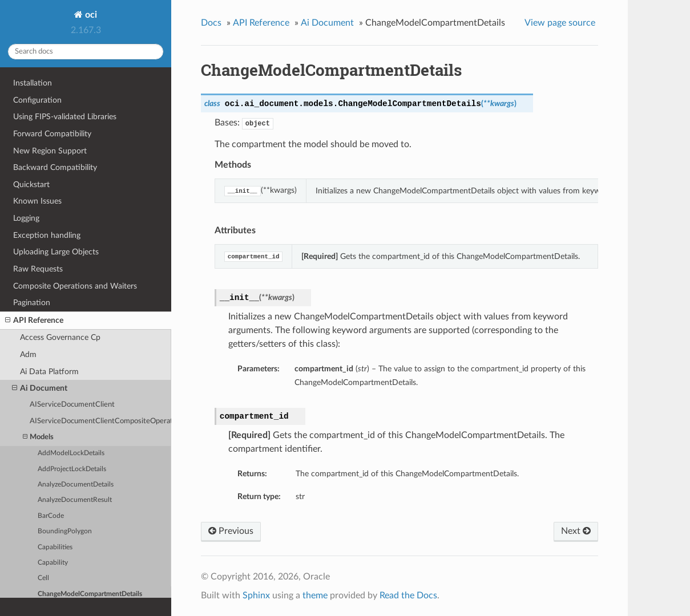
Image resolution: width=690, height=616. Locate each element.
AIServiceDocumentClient (72, 405)
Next (576, 531)
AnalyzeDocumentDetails (76, 485)
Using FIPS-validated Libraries (65, 117)
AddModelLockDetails (71, 453)
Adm (28, 354)
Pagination (32, 303)
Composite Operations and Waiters (75, 286)
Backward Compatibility (55, 167)
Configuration (37, 100)
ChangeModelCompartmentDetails (90, 594)
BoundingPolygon (65, 531)
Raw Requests (38, 269)
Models (38, 437)
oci (90, 15)
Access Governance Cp (60, 337)
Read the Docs (408, 595)
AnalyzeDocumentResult (75, 500)
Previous (231, 531)
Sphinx (256, 595)
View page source (560, 23)
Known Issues (37, 201)
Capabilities (55, 547)
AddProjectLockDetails (72, 469)
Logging (26, 218)
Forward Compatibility (52, 134)
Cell (43, 578)
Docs (211, 23)
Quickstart (31, 185)
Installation (33, 83)
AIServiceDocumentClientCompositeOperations (100, 421)
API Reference (34, 321)
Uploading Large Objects (56, 252)
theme (315, 595)
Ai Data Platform (49, 372)
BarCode (51, 516)
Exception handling (47, 235)
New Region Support (50, 151)
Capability (53, 563)
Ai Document (40, 388)
